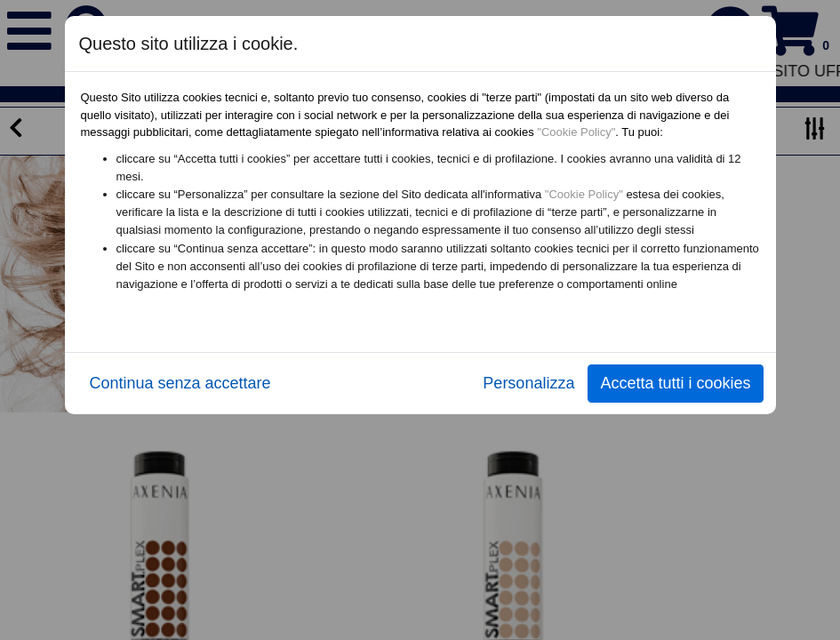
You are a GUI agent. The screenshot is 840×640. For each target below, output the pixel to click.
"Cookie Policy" (576, 132)
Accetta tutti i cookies (675, 383)
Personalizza (528, 383)
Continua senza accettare (180, 383)
